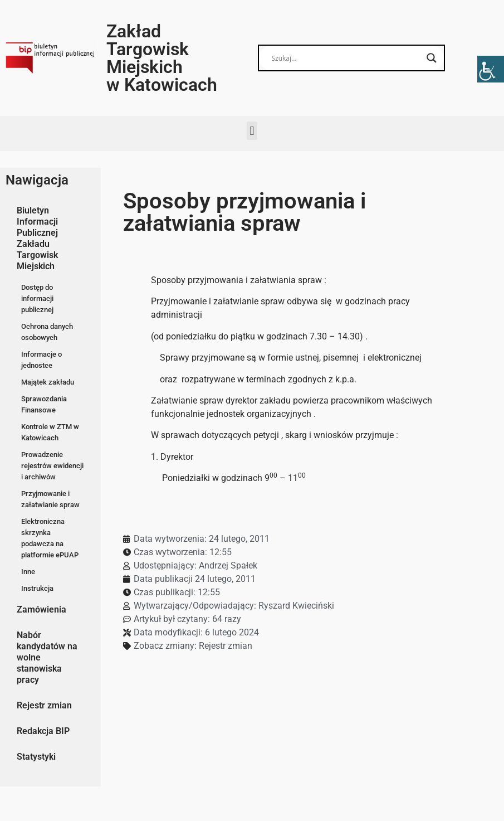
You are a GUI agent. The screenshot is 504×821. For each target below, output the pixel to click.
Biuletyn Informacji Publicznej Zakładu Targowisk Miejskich (37, 238)
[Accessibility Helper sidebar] (491, 69)
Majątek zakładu (48, 382)
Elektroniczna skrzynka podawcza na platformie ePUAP (50, 538)
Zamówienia (41, 609)
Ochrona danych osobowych (47, 332)
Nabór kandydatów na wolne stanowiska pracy (47, 657)
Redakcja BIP (43, 731)
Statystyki (36, 757)
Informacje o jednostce (41, 360)
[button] (252, 131)
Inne (28, 572)
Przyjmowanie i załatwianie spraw (50, 499)
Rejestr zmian (44, 705)
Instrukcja (37, 588)
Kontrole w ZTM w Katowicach (50, 432)
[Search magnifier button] (432, 58)
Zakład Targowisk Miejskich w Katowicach (162, 58)
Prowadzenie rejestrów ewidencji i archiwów (52, 466)
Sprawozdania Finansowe (44, 404)
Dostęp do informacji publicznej (37, 298)
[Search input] (347, 58)
